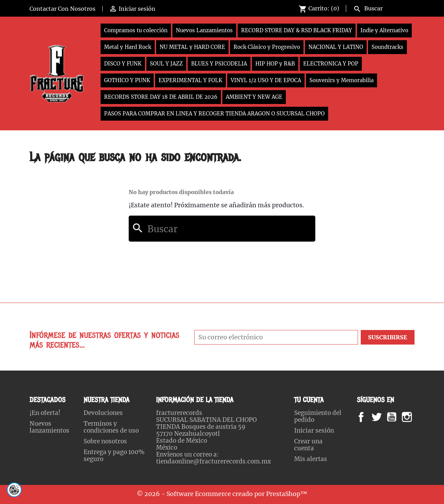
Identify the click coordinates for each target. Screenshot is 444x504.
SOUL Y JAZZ (166, 64)
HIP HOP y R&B (275, 64)
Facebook (368, 417)
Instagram (415, 417)
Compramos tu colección (136, 30)
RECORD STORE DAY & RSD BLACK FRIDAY (297, 30)
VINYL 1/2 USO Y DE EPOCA (266, 80)
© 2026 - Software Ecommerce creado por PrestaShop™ (222, 494)
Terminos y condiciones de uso (111, 427)
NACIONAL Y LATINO (336, 47)
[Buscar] (382, 8)
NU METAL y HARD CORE (192, 47)
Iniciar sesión (314, 431)
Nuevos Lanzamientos (204, 30)
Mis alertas (311, 459)
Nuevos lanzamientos (49, 427)
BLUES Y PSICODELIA (219, 64)
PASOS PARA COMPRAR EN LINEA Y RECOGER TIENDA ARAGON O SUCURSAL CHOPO (214, 114)
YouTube (398, 417)
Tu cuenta (309, 400)
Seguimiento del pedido (318, 416)
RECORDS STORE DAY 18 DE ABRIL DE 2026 (161, 97)
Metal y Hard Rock (128, 47)
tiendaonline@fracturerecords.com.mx (214, 461)
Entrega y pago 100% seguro (114, 455)
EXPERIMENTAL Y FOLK (190, 80)
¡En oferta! (45, 413)
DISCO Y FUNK (123, 64)
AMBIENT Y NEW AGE (254, 97)
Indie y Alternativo (384, 30)
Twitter (380, 417)
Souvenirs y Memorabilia (341, 80)
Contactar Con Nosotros (62, 9)
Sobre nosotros (105, 441)
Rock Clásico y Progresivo (267, 47)
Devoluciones (103, 413)
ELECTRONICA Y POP (331, 64)
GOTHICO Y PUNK (127, 80)
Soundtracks (387, 47)
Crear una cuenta (308, 445)
